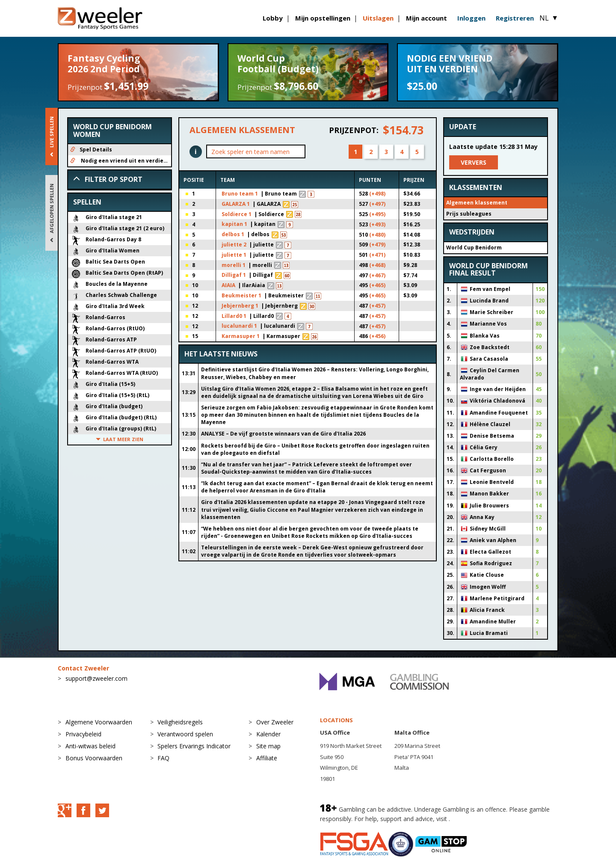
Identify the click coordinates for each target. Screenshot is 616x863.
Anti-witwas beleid (90, 746)
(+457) (377, 306)
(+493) (377, 224)
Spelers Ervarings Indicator (194, 746)
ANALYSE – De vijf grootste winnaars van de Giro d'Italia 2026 (283, 434)
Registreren (515, 18)
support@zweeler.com (96, 678)
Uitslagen (378, 18)
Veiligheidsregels (180, 722)
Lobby (273, 18)
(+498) (377, 194)
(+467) (377, 275)
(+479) (377, 245)
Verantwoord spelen (185, 734)
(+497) (377, 204)
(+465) (377, 285)
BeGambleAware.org (480, 819)
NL (549, 18)
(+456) (377, 336)
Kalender (268, 734)
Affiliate (267, 758)
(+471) (377, 255)
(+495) (377, 214)
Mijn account (426, 18)
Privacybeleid (83, 734)
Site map (268, 746)
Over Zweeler (275, 722)
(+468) (377, 265)
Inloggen (471, 18)
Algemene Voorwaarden (99, 722)
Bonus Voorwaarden (94, 758)
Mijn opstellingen (323, 18)
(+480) (377, 235)
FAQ (163, 758)
